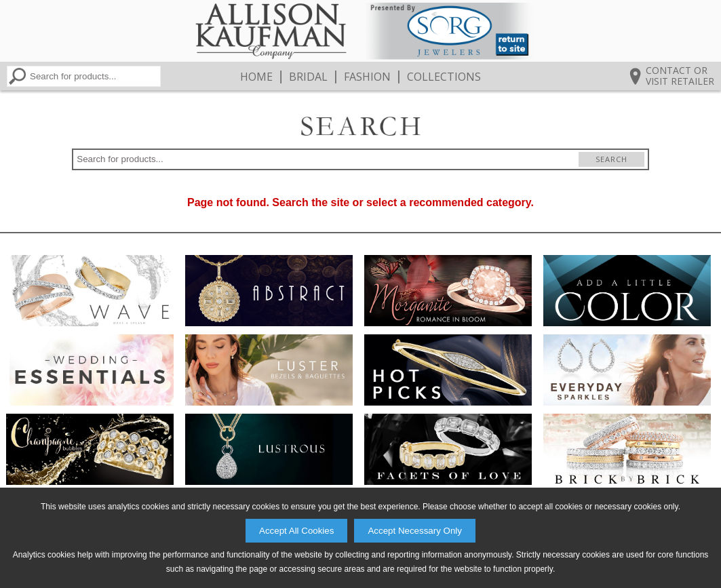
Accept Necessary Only (415, 531)
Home (256, 77)
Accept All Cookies (296, 531)
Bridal (308, 77)
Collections (444, 77)
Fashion (367, 77)
